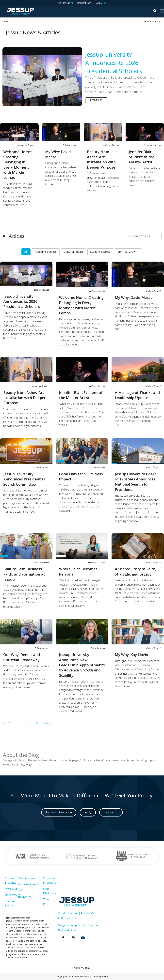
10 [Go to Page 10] (37, 723)
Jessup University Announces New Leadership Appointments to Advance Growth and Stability (82, 665)
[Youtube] (83, 938)
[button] (26, 252)
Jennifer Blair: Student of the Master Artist (142, 157)
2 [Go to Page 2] (10, 723)
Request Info (85, 3)
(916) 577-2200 (67, 918)
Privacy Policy (101, 976)
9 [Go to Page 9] (30, 723)
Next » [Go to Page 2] (47, 723)
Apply (101, 3)
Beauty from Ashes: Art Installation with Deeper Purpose (101, 159)
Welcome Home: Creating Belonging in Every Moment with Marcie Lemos (17, 165)
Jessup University (20, 11)
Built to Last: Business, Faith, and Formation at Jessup (24, 574)
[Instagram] (73, 938)
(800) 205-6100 (67, 930)
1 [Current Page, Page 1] (3, 723)
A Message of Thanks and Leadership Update (137, 395)
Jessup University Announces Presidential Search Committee (24, 479)
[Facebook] (63, 938)
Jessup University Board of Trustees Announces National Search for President (136, 482)
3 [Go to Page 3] (16, 723)
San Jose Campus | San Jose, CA (78, 925)
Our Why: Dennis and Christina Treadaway (22, 657)
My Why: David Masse (134, 297)
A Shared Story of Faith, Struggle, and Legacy (136, 571)
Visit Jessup (66, 3)
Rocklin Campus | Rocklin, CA (76, 913)
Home (148, 22)
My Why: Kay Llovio (131, 655)
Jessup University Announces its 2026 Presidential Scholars (114, 63)
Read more (96, 100)
